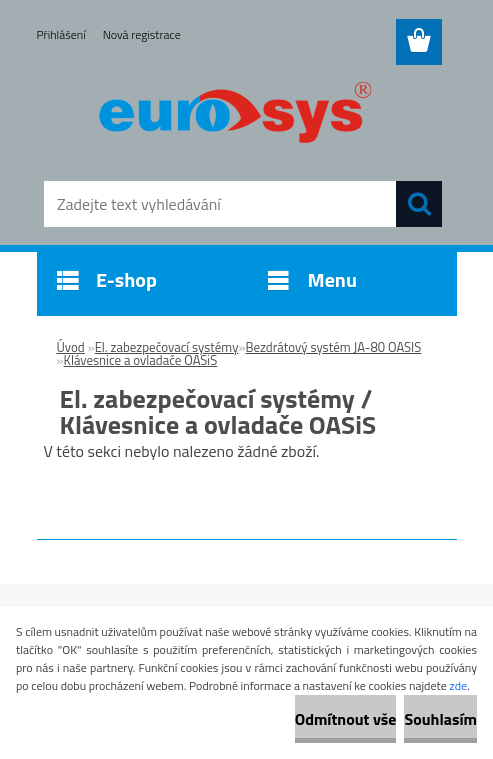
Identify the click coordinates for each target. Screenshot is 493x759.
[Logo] (234, 116)
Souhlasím (440, 719)
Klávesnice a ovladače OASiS (141, 360)
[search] (419, 204)
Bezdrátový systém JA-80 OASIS (333, 347)
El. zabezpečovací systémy (167, 347)
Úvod (71, 347)
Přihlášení (61, 34)
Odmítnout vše (346, 719)
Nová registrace (142, 34)
